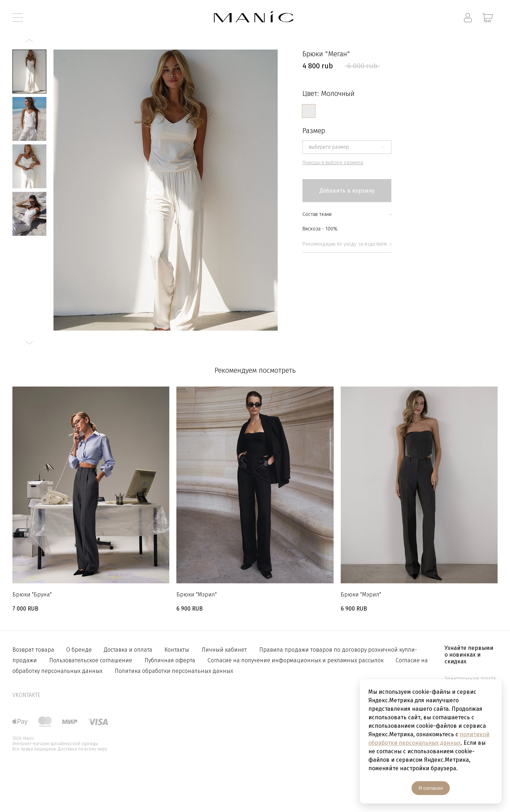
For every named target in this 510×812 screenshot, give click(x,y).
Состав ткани (347, 214)
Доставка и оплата (129, 650)
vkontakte (26, 695)
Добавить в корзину (347, 191)
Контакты (177, 650)
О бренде (80, 650)
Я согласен (431, 788)
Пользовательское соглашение (91, 660)
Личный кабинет (224, 650)
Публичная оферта (170, 660)
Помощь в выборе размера (333, 163)
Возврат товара (34, 650)
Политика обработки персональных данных (174, 671)
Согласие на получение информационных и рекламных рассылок (296, 660)
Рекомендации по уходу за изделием (347, 244)
